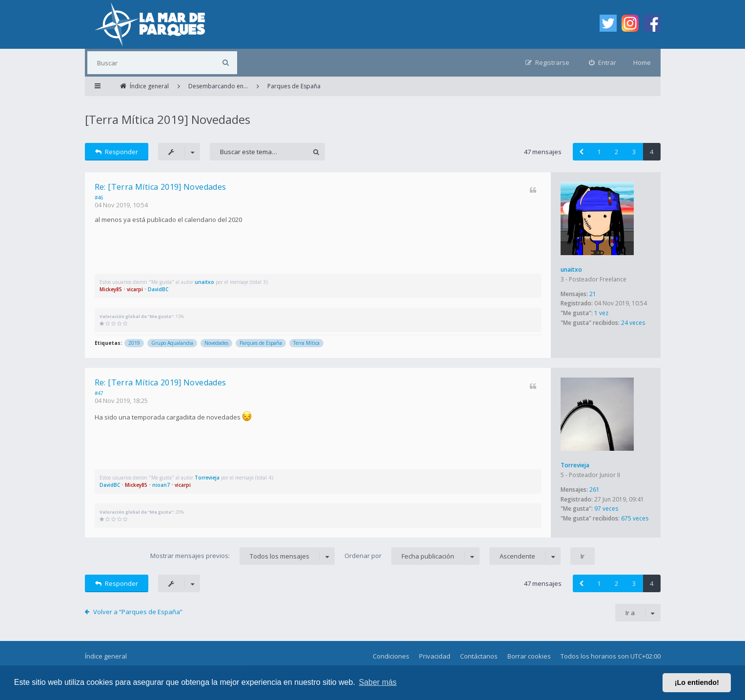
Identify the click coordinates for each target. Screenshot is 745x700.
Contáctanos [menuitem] (479, 656)
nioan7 (161, 485)
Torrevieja (575, 465)
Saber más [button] (378, 682)
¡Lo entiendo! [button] (697, 682)
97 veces (606, 509)
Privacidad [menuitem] (435, 656)
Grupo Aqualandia (172, 343)
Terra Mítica (306, 343)
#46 (99, 198)
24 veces (633, 323)
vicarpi (135, 289)
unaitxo (571, 270)
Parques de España (261, 343)
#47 (99, 393)
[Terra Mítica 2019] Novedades (168, 119)
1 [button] (599, 152)
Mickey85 (111, 289)
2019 (134, 343)
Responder (117, 152)
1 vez (601, 313)
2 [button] (616, 152)
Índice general (106, 656)
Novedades (216, 343)
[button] (582, 152)
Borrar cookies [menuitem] (529, 656)
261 (594, 490)
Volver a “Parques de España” (138, 612)
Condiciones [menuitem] (391, 656)
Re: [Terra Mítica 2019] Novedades (161, 187)
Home (642, 62)
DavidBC (158, 289)
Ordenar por (412, 556)
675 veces (635, 518)
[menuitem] (603, 63)
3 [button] (634, 152)
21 (593, 294)
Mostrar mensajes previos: (242, 556)
